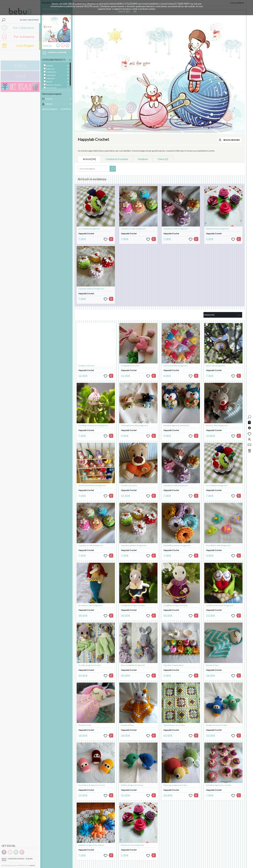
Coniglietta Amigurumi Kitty (133, 605)
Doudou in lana (85, 725)
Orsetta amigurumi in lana (89, 665)
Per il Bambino (24, 28)
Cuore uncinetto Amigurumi (175, 366)
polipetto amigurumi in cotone (91, 845)
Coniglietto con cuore (130, 366)
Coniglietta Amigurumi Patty (175, 605)
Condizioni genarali (16, 859)
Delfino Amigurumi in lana (132, 785)
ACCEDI (23, 20)
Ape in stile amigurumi (215, 366)
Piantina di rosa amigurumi (217, 229)
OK (135, 11)
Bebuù (4, 859)
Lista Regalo (25, 45)
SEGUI (232, 140)
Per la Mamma (24, 37)
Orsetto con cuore (129, 485)
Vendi (4, 860)
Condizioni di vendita (117, 159)
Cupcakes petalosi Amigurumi (91, 289)
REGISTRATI (34, 20)
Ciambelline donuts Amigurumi (177, 545)
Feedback (143, 159)
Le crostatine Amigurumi (89, 229)
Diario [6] (163, 159)
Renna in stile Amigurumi (217, 425)
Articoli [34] (89, 159)
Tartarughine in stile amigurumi (134, 425)
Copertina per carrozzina (174, 725)
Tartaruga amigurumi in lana (175, 785)
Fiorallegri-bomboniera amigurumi (93, 425)
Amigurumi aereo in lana (216, 725)
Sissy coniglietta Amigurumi (133, 665)
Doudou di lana (127, 725)
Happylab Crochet (86, 234)
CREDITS (32, 866)
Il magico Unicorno (86, 366)
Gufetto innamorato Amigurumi (220, 605)
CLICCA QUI (124, 11)
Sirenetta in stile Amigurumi (90, 605)
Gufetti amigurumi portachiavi (176, 425)
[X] (70, 60)
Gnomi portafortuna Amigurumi (92, 485)
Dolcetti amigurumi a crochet (218, 785)
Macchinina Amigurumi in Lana (91, 785)
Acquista (29, 859)
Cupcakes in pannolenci (173, 665)
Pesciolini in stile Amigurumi (218, 545)
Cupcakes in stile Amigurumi (133, 229)
